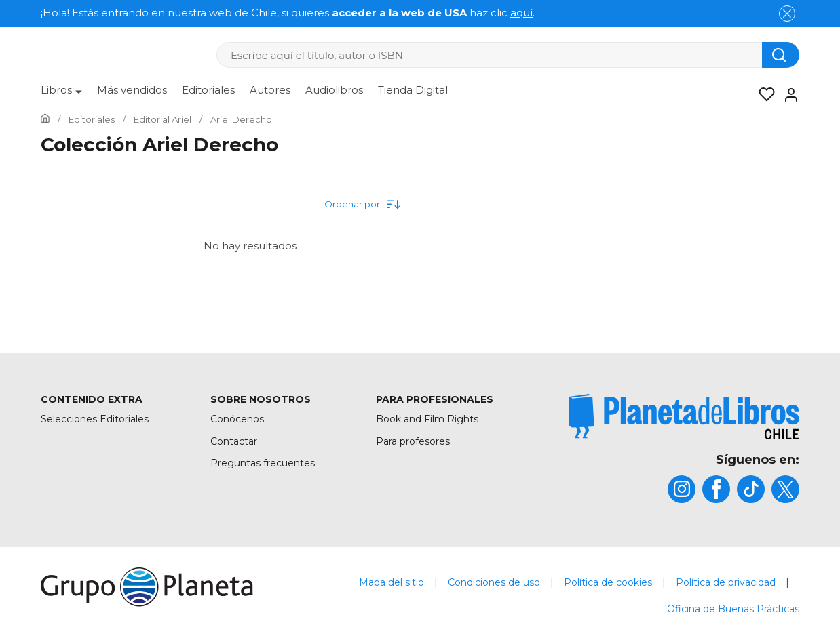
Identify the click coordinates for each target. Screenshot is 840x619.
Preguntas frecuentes (263, 463)
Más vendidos (132, 90)
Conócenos (237, 419)
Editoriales (208, 90)
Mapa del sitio (392, 582)
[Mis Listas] (763, 95)
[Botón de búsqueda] (781, 55)
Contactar (234, 441)
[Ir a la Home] (45, 119)
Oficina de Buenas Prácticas (733, 609)
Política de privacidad (726, 582)
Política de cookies (608, 582)
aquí (521, 13)
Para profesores (413, 441)
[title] (684, 417)
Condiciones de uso (494, 582)
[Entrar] (787, 95)
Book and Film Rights (427, 419)
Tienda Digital (413, 90)
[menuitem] (61, 95)
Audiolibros (334, 90)
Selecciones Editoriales (95, 419)
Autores (270, 90)
